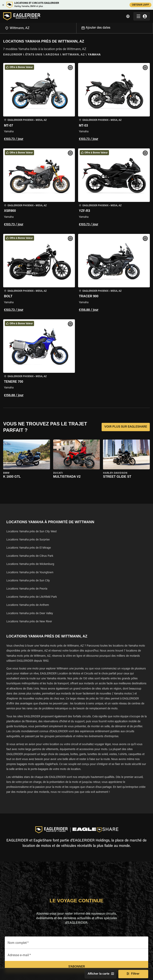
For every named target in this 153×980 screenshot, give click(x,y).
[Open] (76, 27)
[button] (39, 103)
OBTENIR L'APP (140, 5)
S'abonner (76, 967)
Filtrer (133, 974)
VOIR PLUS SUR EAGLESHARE (126, 427)
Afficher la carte (101, 974)
